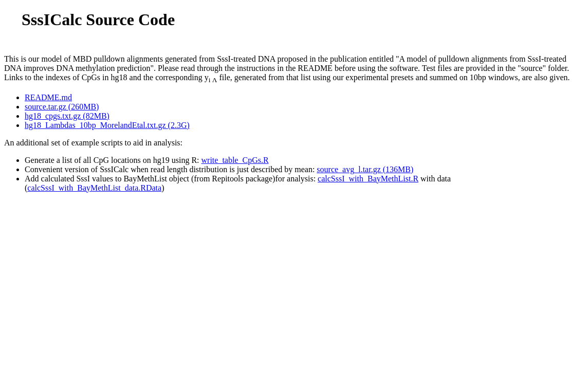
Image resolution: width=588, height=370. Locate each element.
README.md (48, 97)
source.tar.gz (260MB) (62, 107)
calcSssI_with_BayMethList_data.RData (94, 188)
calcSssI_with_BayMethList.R (368, 179)
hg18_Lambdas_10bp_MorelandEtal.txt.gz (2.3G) (107, 125)
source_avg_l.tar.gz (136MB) (365, 169)
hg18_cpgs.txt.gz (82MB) (67, 116)
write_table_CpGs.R (235, 160)
